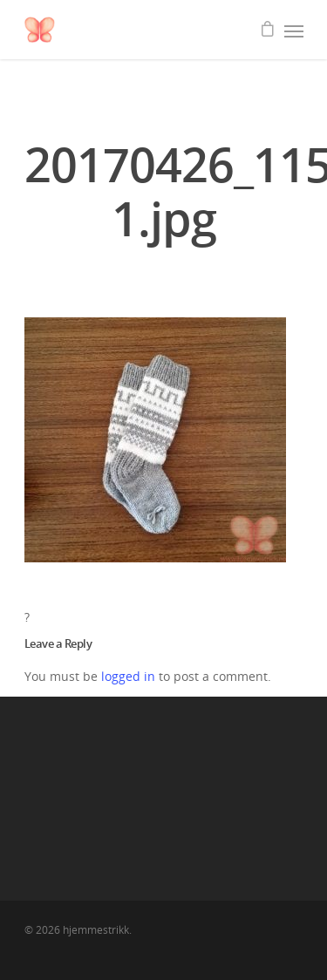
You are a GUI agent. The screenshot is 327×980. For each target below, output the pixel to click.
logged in (128, 676)
